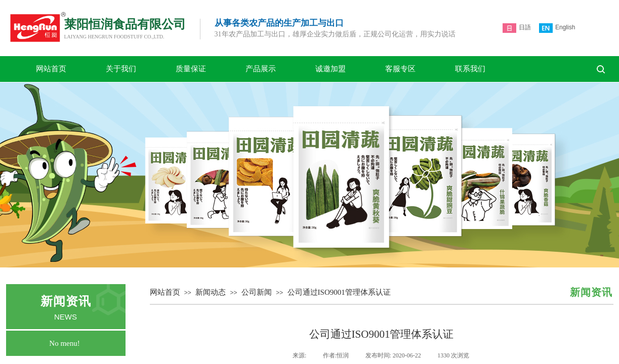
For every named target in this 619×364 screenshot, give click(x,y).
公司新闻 (257, 292)
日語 (517, 28)
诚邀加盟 (331, 69)
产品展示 (261, 69)
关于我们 (121, 69)
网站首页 (51, 69)
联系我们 (470, 69)
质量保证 (191, 69)
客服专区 (400, 69)
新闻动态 (211, 292)
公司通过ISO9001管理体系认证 (339, 292)
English (557, 28)
